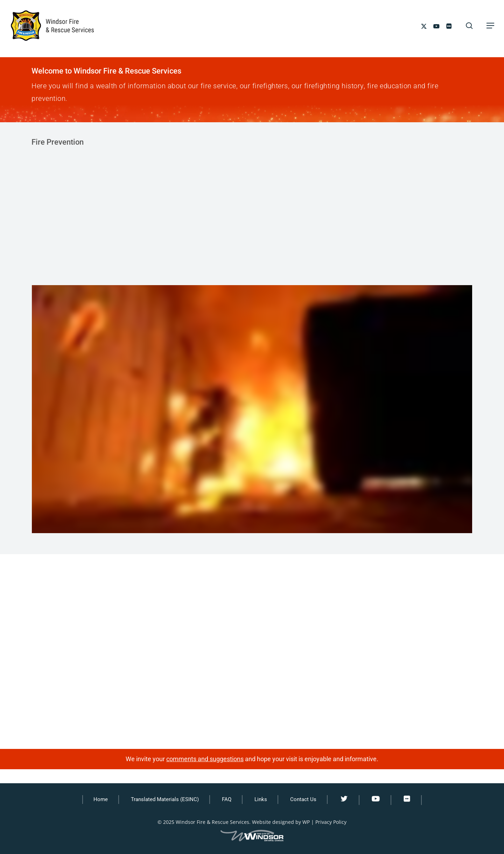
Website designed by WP (281, 822)
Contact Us (303, 799)
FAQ (227, 799)
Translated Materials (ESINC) (165, 799)
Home (101, 799)
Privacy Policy (331, 822)
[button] (490, 26)
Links (261, 799)
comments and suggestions (205, 759)
